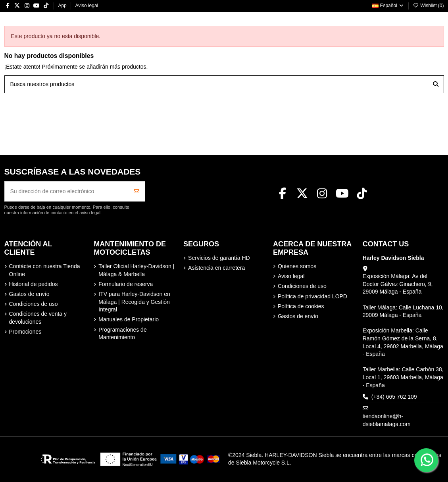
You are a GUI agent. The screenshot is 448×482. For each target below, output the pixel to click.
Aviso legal (87, 6)
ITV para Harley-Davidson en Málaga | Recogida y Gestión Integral (134, 302)
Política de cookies (301, 306)
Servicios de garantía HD (219, 258)
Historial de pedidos (34, 284)
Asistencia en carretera (216, 268)
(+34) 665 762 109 (394, 397)
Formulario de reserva (126, 284)
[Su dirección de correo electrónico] (67, 191)
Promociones (25, 332)
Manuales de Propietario (129, 319)
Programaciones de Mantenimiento (122, 334)
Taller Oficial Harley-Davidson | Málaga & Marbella (136, 270)
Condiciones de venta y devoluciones (38, 318)
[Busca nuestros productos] (436, 84)
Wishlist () (429, 6)
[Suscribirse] (137, 191)
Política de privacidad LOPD (312, 296)
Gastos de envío (29, 294)
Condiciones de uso (34, 304)
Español (388, 6)
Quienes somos (297, 266)
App (63, 6)
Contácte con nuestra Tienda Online (45, 270)
